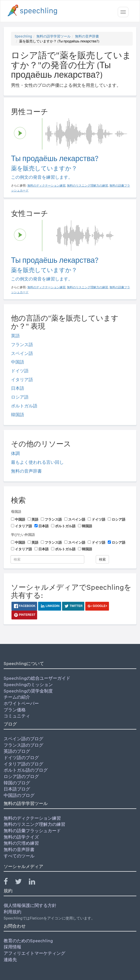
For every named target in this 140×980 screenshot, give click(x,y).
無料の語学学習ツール (54, 36)
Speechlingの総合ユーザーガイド (37, 678)
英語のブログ (17, 751)
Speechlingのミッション (28, 685)
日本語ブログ (17, 789)
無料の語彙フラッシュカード (32, 831)
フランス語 (22, 345)
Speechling (23, 36)
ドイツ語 (20, 371)
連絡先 (10, 960)
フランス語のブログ (23, 745)
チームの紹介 (17, 697)
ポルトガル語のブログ (26, 770)
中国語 (18, 362)
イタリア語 (22, 380)
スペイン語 (22, 353)
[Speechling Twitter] (21, 883)
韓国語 (18, 415)
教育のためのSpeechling (28, 941)
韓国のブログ (17, 783)
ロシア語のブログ (21, 776)
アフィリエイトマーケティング (34, 953)
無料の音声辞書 (87, 36)
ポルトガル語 (24, 406)
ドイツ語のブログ (21, 758)
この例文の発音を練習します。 (42, 177)
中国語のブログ (19, 795)
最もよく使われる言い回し (37, 462)
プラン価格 (15, 710)
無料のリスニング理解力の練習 (34, 824)
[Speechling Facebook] (9, 883)
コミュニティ (17, 716)
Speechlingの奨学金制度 (28, 691)
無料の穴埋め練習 (21, 843)
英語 (15, 336)
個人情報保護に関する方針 (30, 905)
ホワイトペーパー (21, 703)
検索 (102, 559)
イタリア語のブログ (23, 764)
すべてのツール (19, 856)
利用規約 (12, 912)
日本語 (18, 388)
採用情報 (12, 947)
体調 (15, 453)
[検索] (47, 559)
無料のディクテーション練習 (32, 818)
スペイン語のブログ (23, 739)
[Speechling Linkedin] (35, 883)
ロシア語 (20, 397)
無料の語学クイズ (21, 837)
